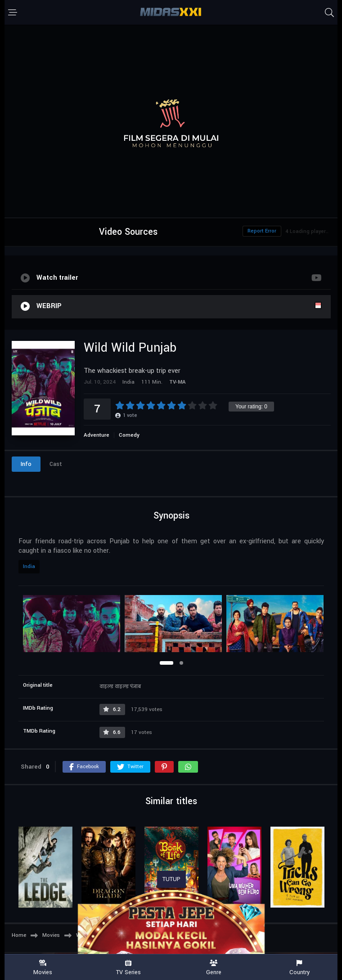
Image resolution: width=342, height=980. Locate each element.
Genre (214, 968)
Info (26, 464)
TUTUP (171, 879)
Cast (56, 464)
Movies (43, 968)
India (29, 566)
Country (299, 968)
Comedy (129, 435)
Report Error (262, 231)
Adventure (97, 435)
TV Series (128, 968)
